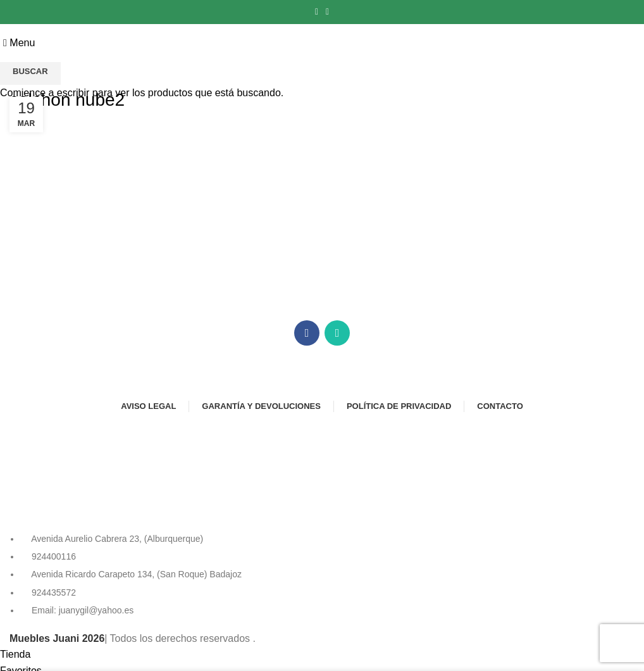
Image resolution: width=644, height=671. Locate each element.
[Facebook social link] (317, 12)
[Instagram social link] (327, 12)
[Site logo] (322, 42)
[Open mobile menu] (19, 43)
